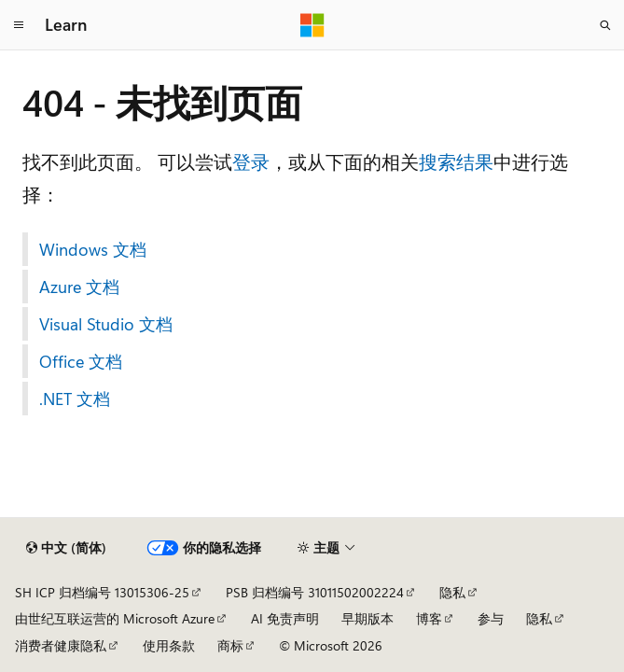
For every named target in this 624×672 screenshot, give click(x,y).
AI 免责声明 (285, 618)
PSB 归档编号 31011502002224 (315, 592)
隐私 (452, 592)
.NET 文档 (75, 399)
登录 (251, 161)
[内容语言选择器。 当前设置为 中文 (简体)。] (66, 548)
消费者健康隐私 (61, 645)
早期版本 (367, 618)
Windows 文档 (93, 249)
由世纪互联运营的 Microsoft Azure (115, 618)
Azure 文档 (79, 287)
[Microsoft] (312, 25)
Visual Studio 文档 (106, 324)
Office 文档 (81, 361)
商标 (230, 645)
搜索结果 (456, 161)
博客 (429, 618)
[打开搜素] (605, 25)
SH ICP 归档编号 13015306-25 (102, 592)
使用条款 (169, 645)
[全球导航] (19, 25)
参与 (491, 618)
